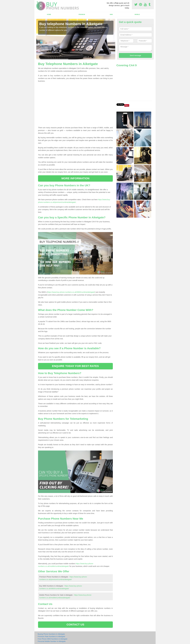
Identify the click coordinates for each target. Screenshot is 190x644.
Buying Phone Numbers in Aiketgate (51, 634)
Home (49, 14)
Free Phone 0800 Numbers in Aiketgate (53, 639)
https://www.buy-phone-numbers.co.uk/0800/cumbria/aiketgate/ (71, 292)
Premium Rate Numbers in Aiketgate (51, 636)
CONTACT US (75, 625)
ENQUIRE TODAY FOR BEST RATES (75, 366)
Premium (82, 14)
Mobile (137, 14)
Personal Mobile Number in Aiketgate (52, 641)
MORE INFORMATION (75, 178)
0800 (111, 14)
